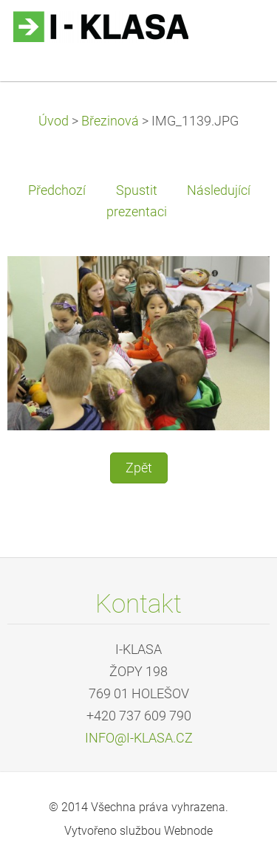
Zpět (139, 468)
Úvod (54, 121)
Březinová (110, 121)
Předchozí (57, 190)
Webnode (188, 831)
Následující (219, 190)
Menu (236, 33)
